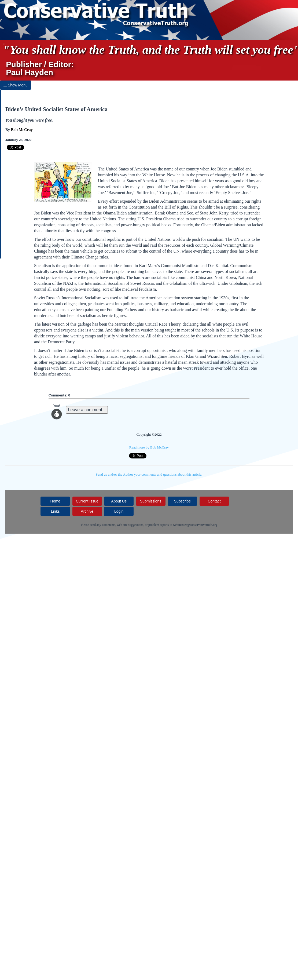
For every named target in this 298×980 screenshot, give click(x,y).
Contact (214, 501)
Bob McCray (22, 130)
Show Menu (16, 85)
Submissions (151, 501)
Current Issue (87, 501)
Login (119, 511)
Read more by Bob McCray (149, 447)
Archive (87, 511)
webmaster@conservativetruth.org (195, 525)
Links (55, 511)
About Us (119, 501)
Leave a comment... (87, 410)
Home (55, 501)
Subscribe (182, 501)
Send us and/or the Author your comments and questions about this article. (149, 474)
